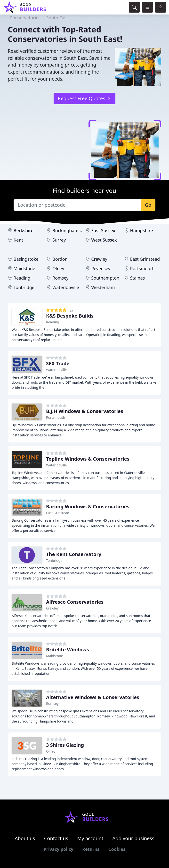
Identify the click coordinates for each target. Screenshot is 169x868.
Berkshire (24, 230)
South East (57, 18)
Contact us (56, 838)
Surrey (59, 240)
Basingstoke (26, 259)
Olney (58, 268)
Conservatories (25, 18)
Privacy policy (59, 849)
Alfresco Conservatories (75, 602)
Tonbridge (24, 287)
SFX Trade (58, 363)
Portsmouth (142, 268)
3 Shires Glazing (65, 745)
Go (148, 205)
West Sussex (104, 240)
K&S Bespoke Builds (70, 316)
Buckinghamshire (71, 230)
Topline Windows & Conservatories (88, 459)
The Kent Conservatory (74, 554)
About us (25, 838)
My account (90, 838)
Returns (91, 849)
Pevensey (101, 268)
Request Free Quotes (84, 98)
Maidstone (24, 268)
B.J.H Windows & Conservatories (85, 411)
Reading (22, 278)
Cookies (117, 849)
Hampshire (141, 230)
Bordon (60, 259)
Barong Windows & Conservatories (88, 506)
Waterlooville (66, 287)
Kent (18, 240)
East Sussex (103, 230)
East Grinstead (145, 259)
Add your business (133, 838)
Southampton (105, 278)
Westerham (103, 287)
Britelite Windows (68, 650)
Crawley (99, 259)
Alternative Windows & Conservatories (93, 697)
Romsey (60, 278)
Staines (137, 278)
